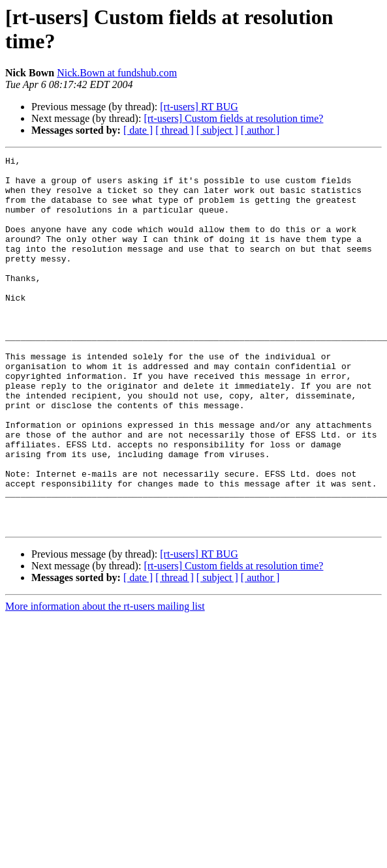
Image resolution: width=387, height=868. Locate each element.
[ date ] (138, 130)
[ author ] (260, 130)
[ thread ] (175, 130)
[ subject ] (217, 130)
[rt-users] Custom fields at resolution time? (233, 118)
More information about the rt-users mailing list (105, 681)
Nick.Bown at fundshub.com (117, 73)
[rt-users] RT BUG (199, 107)
